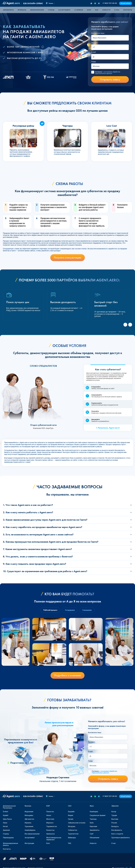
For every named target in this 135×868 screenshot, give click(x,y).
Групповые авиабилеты (121, 838)
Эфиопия (115, 806)
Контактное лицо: (98, 33)
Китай (5, 826)
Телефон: (95, 43)
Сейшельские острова (77, 823)
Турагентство (73, 834)
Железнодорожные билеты (10, 844)
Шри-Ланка (7, 819)
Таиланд (93, 819)
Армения (6, 830)
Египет (6, 812)
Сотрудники (70, 610)
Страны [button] (51, 10)
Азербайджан (30, 830)
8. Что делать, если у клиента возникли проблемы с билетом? (38, 556)
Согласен (108, 73)
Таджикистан (52, 826)
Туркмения (29, 826)
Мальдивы (29, 815)
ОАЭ (70, 806)
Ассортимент (30, 838)
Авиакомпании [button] (37, 10)
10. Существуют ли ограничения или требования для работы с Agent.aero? (45, 571)
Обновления (95, 838)
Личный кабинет (126, 3)
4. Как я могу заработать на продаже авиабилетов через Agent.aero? (43, 527)
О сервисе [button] (79, 10)
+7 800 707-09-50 (110, 3)
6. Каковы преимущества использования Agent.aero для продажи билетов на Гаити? (51, 542)
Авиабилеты (8, 10)
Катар (114, 812)
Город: (94, 62)
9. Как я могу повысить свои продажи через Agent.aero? (35, 564)
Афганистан (29, 819)
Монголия (50, 819)
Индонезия (29, 812)
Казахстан (50, 830)
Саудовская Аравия (98, 815)
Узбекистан (73, 830)
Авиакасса (50, 834)
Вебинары (72, 838)
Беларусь (115, 826)
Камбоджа (94, 812)
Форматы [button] (22, 10)
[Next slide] (130, 325)
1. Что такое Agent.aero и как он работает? (28, 505)
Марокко (50, 823)
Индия (71, 815)
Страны (6, 834)
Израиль (28, 823)
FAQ (97, 10)
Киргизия (93, 826)
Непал (49, 815)
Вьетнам (115, 819)
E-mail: (94, 52)
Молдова (72, 826)
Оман (5, 823)
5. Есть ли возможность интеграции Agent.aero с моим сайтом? (38, 534)
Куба (92, 823)
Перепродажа (8, 838)
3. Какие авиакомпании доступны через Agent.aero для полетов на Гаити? (45, 520)
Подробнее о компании (67, 675)
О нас (117, 10)
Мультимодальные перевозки (54, 839)
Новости (106, 10)
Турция (114, 815)
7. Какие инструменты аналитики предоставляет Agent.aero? (37, 549)
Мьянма (28, 806)
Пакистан (50, 812)
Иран (92, 806)
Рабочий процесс (50, 610)
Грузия (71, 819)
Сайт (92, 834)
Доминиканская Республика (9, 807)
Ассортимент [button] (64, 10)
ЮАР (48, 806)
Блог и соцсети (117, 834)
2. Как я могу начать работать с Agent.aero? (28, 512)
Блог (89, 10)
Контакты (128, 10)
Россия (114, 823)
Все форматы (117, 830)
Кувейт (6, 815)
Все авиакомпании (32, 834)
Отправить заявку (110, 79)
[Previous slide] (125, 325)
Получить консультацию (68, 258)
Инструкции (29, 843)
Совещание (87, 610)
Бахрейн (71, 812)
